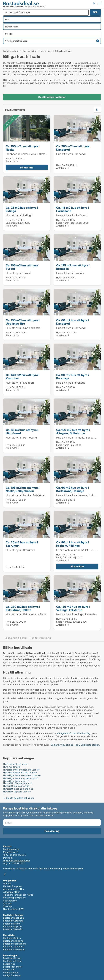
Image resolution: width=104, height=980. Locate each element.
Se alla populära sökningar (20, 798)
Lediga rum (9, 970)
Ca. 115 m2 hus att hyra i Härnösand (73, 209)
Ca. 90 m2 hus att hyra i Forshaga (73, 377)
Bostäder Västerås (13, 929)
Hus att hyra (45, 51)
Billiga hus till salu (63, 51)
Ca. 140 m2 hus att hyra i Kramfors (23, 377)
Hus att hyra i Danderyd (71, 154)
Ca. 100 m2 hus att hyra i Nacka (23, 148)
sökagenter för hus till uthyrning (74, 733)
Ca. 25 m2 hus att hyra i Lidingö (22, 209)
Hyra (8, 158)
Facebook (5, 874)
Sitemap (7, 906)
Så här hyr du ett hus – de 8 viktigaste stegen (75, 745)
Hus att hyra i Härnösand (72, 215)
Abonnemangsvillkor (14, 889)
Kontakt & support (13, 886)
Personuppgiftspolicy (14, 898)
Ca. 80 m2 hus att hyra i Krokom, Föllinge (73, 544)
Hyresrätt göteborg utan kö (18, 783)
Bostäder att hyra (12, 961)
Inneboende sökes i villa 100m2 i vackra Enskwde (37, 154)
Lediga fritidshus (12, 975)
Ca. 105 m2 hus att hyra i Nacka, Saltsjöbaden (23, 489)
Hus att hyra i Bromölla (70, 273)
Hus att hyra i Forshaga (71, 383)
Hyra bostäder (29, 51)
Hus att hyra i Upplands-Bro (23, 328)
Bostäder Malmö (12, 924)
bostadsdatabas (40, 6)
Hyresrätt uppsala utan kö (17, 792)
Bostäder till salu (12, 958)
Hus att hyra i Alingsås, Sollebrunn (78, 438)
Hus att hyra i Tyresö (19, 273)
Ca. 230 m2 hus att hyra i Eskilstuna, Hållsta (23, 608)
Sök (95, 12)
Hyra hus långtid (12, 767)
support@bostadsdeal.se (16, 861)
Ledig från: (12, 223)
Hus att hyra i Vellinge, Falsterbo (76, 614)
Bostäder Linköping (13, 941)
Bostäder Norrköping (14, 949)
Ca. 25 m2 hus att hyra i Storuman (22, 544)
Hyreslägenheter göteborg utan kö (21, 770)
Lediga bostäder (11, 51)
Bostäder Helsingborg (15, 944)
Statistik (7, 903)
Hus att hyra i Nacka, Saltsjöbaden (27, 495)
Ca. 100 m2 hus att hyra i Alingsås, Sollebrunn (73, 431)
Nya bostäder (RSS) (14, 909)
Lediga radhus (11, 973)
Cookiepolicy (10, 901)
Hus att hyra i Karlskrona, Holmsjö (78, 495)
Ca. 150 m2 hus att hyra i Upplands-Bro (23, 322)
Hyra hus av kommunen (16, 764)
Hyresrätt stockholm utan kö (18, 789)
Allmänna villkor (11, 892)
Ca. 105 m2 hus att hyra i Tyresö (23, 267)
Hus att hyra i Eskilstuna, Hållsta (26, 614)
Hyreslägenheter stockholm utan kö (22, 775)
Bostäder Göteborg (13, 921)
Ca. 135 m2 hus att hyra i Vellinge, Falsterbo (73, 608)
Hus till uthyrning (40, 638)
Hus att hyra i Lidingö (19, 215)
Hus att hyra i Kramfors (20, 383)
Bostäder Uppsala (13, 926)
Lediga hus (9, 964)
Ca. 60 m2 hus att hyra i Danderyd (73, 322)
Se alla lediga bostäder (52, 97)
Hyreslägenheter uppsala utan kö (21, 778)
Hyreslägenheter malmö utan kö (20, 773)
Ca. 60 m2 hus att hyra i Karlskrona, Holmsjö (73, 489)
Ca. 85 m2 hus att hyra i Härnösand (22, 431)
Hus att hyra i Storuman (21, 550)
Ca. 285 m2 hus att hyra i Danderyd (73, 148)
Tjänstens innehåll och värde (18, 895)
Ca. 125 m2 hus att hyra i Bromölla (73, 267)
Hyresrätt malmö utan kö (16, 786)
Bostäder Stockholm (14, 918)
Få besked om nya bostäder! (94, 3)
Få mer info (27, 168)
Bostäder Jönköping (14, 946)
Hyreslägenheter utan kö (16, 781)
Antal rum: (11, 161)
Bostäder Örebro (12, 938)
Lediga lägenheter (13, 967)
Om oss (7, 883)
